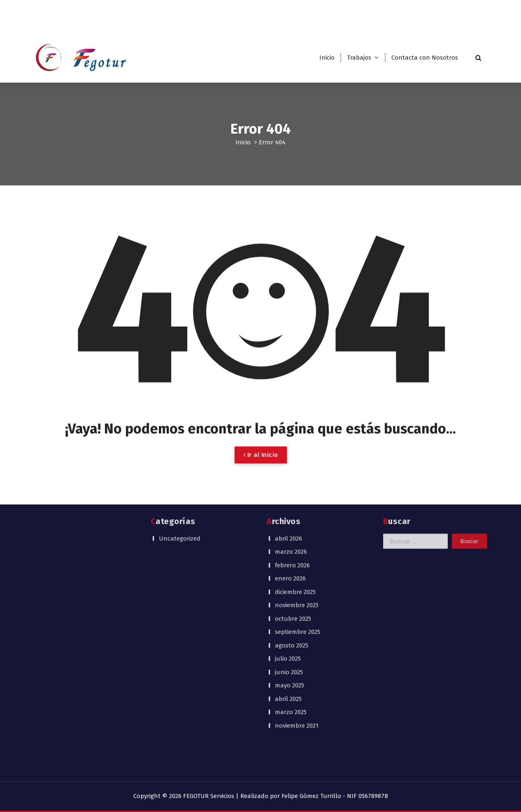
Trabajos (359, 58)
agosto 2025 (292, 558)
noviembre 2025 (297, 518)
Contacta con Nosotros (425, 58)
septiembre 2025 (298, 544)
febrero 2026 (292, 477)
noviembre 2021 (297, 638)
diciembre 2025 (295, 504)
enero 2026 (290, 491)
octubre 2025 (293, 531)
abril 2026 (288, 451)
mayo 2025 (290, 598)
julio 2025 (288, 571)
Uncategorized (180, 451)
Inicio (327, 58)
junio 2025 (289, 584)
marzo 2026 (291, 464)
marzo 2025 (291, 625)
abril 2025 (288, 611)
